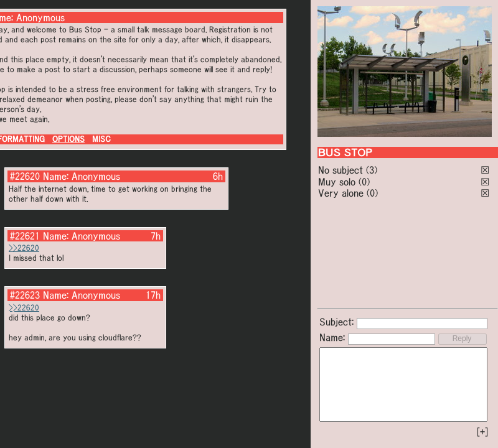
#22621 (25, 236)
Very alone (341, 193)
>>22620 (24, 248)
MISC (101, 139)
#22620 (25, 176)
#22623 (25, 295)
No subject (342, 170)
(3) (372, 170)
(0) (364, 182)
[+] (482, 432)
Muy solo (337, 182)
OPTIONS (68, 139)
